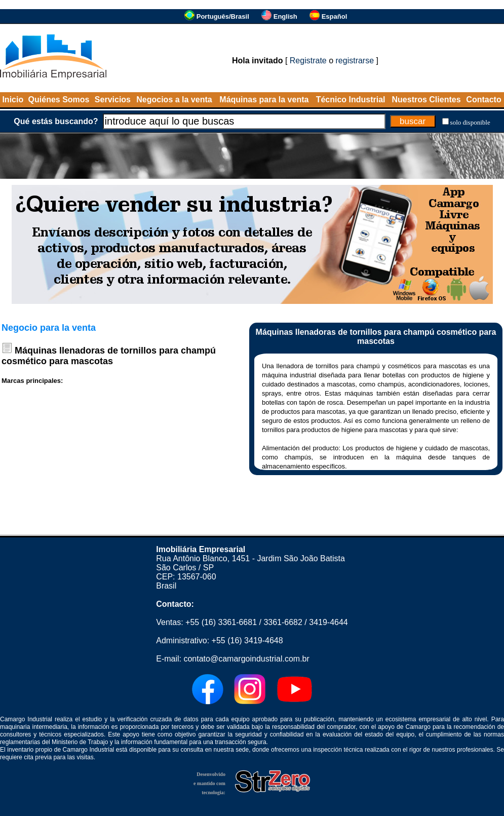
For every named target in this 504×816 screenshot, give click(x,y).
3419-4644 (328, 622)
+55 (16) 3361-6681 (221, 622)
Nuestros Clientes (427, 100)
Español (335, 16)
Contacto (483, 100)
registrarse (355, 61)
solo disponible (470, 122)
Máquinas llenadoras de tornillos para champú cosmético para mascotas (109, 356)
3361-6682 (283, 622)
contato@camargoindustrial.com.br (246, 659)
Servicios (113, 100)
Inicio (13, 100)
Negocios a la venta (174, 100)
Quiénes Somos (59, 100)
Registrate (308, 61)
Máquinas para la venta (264, 100)
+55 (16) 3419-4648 (247, 640)
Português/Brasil (223, 16)
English (285, 16)
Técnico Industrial (351, 100)
